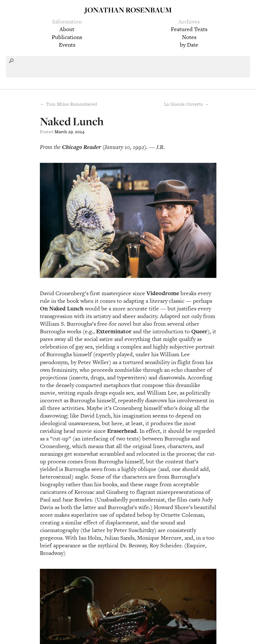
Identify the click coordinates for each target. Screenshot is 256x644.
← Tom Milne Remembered (69, 104)
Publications (67, 37)
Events (67, 45)
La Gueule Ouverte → (187, 104)
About (67, 29)
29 (70, 132)
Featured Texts (189, 29)
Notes (189, 37)
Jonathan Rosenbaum (128, 10)
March (61, 132)
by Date (189, 45)
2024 (80, 132)
